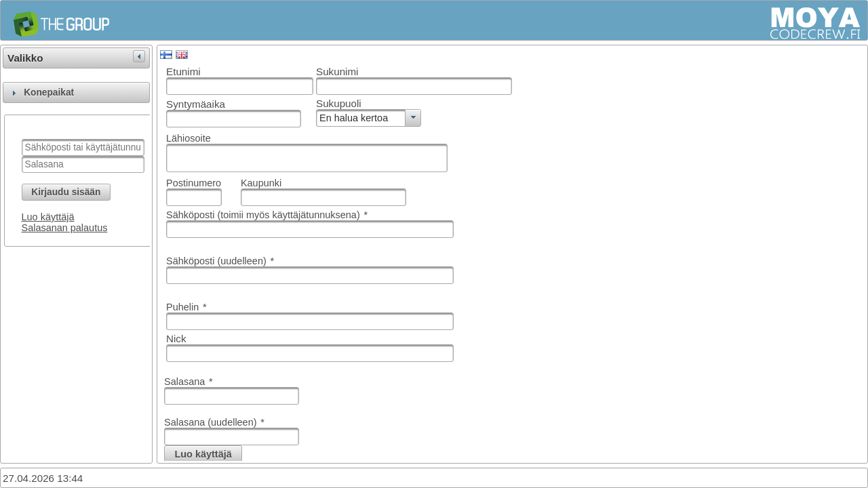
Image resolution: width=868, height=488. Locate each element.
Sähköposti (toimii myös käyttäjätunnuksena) (267, 215)
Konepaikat (49, 93)
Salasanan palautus (65, 228)
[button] (66, 192)
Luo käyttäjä (48, 217)
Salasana (189, 382)
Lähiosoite (189, 138)
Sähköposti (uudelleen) (220, 261)
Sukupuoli (339, 103)
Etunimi (183, 72)
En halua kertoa (354, 118)
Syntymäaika (196, 104)
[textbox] (83, 147)
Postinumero (194, 183)
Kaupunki (261, 183)
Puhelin (186, 307)
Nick (176, 339)
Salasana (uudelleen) (214, 422)
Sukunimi (337, 72)
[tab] (76, 93)
